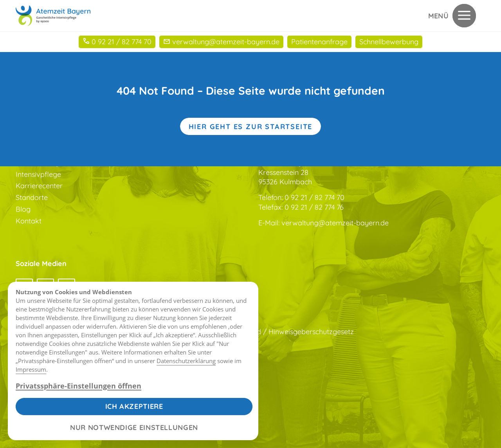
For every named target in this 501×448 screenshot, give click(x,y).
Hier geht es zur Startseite (251, 127)
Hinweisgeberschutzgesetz (311, 332)
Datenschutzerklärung (186, 361)
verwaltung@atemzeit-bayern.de (335, 223)
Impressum (31, 369)
